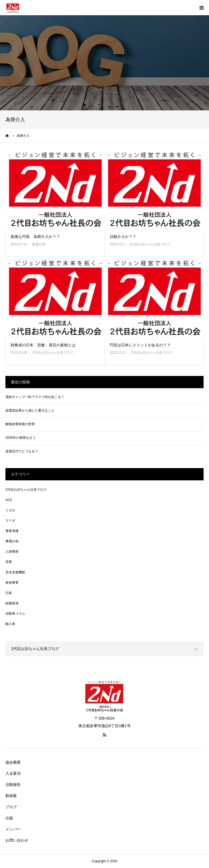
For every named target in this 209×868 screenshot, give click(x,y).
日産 (9, 593)
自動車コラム (15, 614)
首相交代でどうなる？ (22, 451)
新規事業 (12, 583)
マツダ (10, 521)
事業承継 (12, 531)
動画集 (11, 796)
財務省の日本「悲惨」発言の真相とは (43, 345)
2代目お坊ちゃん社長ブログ (150, 244)
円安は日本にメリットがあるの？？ (140, 345)
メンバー (13, 829)
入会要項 (13, 773)
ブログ (11, 807)
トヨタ (10, 510)
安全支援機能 (15, 572)
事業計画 (39, 244)
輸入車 (10, 624)
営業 (9, 562)
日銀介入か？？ (123, 237)
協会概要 (13, 762)
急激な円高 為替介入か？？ (35, 237)
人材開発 (12, 552)
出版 (9, 818)
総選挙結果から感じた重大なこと (30, 410)
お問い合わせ (17, 840)
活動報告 (13, 785)
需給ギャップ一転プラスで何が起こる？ (35, 397)
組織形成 (12, 603)
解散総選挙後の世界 (20, 424)
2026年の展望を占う (21, 438)
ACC (9, 500)
